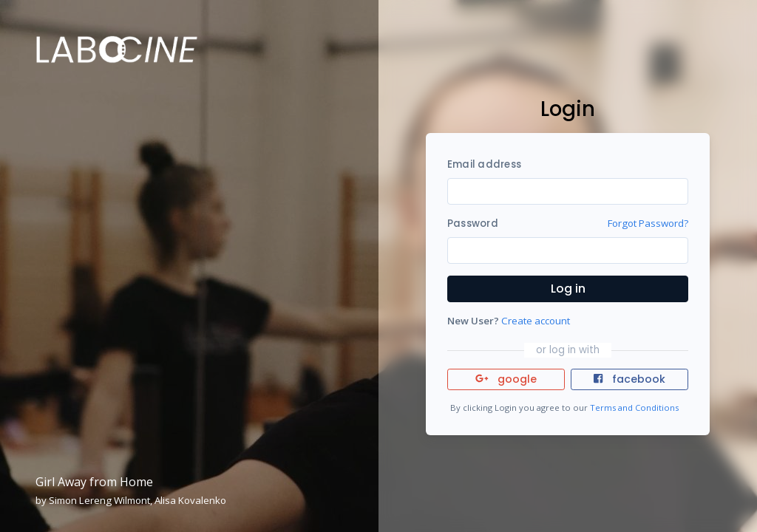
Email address (484, 164)
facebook (629, 379)
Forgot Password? (648, 223)
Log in (568, 289)
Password (473, 224)
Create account (536, 321)
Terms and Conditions (634, 407)
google (506, 379)
